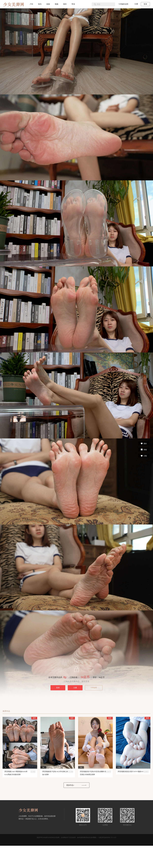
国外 (65, 4)
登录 (145, 4)
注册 (136, 4)
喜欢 (144, 443)
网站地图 (113, 837)
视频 (57, 4)
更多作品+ (70, 785)
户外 (31, 4)
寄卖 (73, 4)
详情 (144, 450)
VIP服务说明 (123, 4)
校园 (48, 4)
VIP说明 (94, 688)
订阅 (144, 456)
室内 (40, 4)
